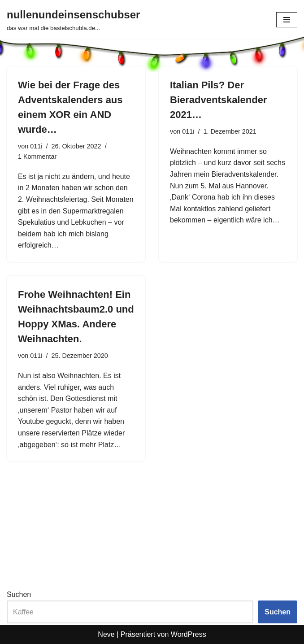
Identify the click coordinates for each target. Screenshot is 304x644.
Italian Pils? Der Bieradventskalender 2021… (218, 100)
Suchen (19, 594)
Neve (106, 634)
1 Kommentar (37, 157)
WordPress (189, 634)
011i (36, 146)
